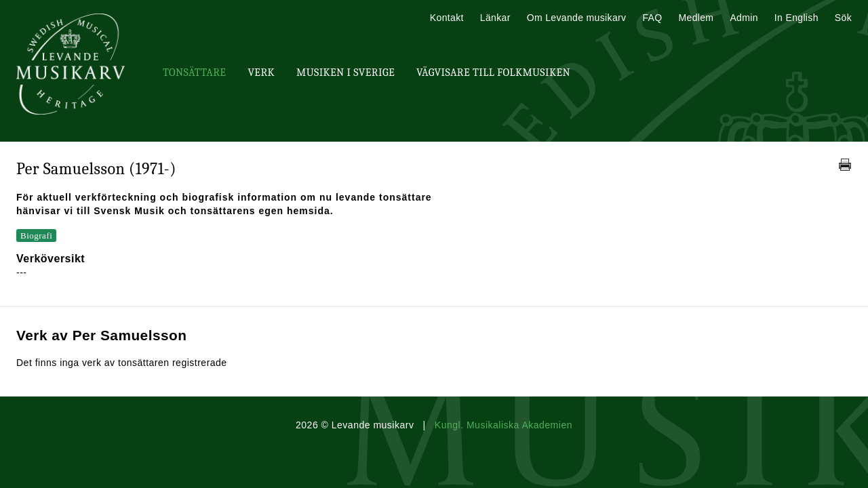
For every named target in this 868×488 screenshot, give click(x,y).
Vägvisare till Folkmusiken (493, 73)
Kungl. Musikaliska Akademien (504, 425)
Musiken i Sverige (346, 73)
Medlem (696, 18)
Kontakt (447, 18)
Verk (261, 73)
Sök (843, 18)
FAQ (652, 18)
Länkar (495, 18)
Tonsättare (194, 73)
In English (796, 18)
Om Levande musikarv (577, 18)
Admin (744, 18)
